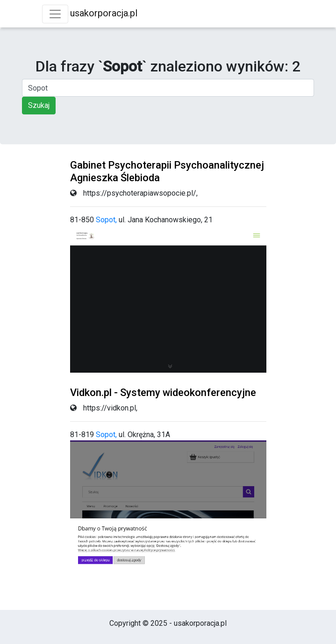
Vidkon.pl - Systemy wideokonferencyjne (163, 393)
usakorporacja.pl (104, 13)
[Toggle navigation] (55, 14)
